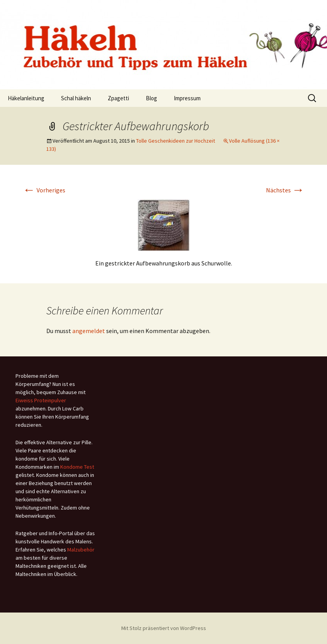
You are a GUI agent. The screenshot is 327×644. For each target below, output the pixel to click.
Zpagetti (118, 98)
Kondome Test (77, 467)
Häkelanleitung (26, 98)
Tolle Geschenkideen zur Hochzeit (176, 141)
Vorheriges (44, 190)
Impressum (187, 98)
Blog (151, 98)
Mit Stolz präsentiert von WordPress (164, 628)
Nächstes (285, 190)
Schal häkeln (76, 98)
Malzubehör (81, 550)
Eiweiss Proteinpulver (41, 400)
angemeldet (89, 331)
